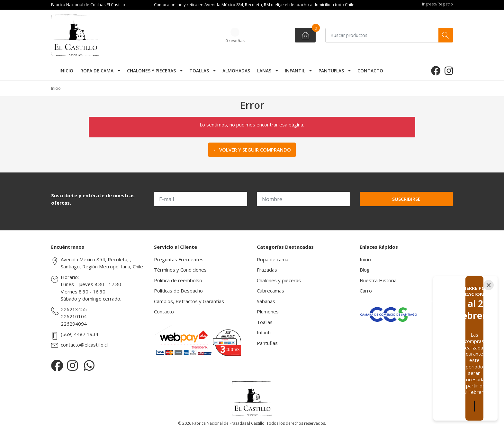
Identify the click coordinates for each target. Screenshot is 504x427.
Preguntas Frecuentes (179, 259)
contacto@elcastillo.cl (84, 345)
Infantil (295, 71)
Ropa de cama (97, 71)
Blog (365, 270)
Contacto (370, 71)
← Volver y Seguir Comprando (252, 150)
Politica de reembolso (178, 280)
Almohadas (236, 71)
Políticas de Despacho (178, 291)
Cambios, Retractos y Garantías (189, 301)
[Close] (489, 317)
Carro (366, 291)
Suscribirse (406, 199)
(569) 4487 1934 (80, 334)
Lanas (264, 71)
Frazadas (267, 270)
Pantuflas (331, 71)
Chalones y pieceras (151, 71)
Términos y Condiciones (180, 270)
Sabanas (266, 301)
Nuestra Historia (378, 280)
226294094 (74, 324)
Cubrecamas (270, 291)
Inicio (66, 71)
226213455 (74, 309)
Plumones (268, 311)
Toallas (199, 71)
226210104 (74, 316)
